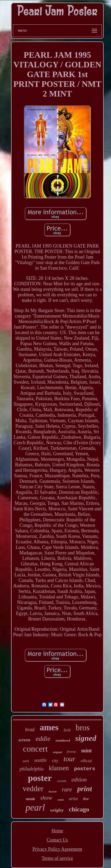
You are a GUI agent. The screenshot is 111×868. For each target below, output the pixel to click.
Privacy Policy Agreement (57, 849)
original (57, 752)
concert (35, 749)
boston (53, 791)
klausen (59, 768)
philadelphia (31, 769)
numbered (63, 740)
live (86, 799)
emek (61, 800)
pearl (35, 808)
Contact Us (57, 840)
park (26, 761)
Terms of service (57, 858)
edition (79, 780)
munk (30, 799)
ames (49, 727)
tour (69, 759)
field (67, 730)
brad (30, 729)
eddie (43, 739)
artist (73, 799)
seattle (40, 760)
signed (86, 738)
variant (62, 781)
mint (87, 751)
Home (57, 831)
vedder (33, 789)
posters (85, 769)
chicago (79, 809)
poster (40, 778)
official (86, 761)
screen (24, 740)
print (85, 789)
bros (82, 728)
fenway (72, 752)
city (55, 761)
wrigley (57, 810)
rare (67, 789)
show (46, 798)
